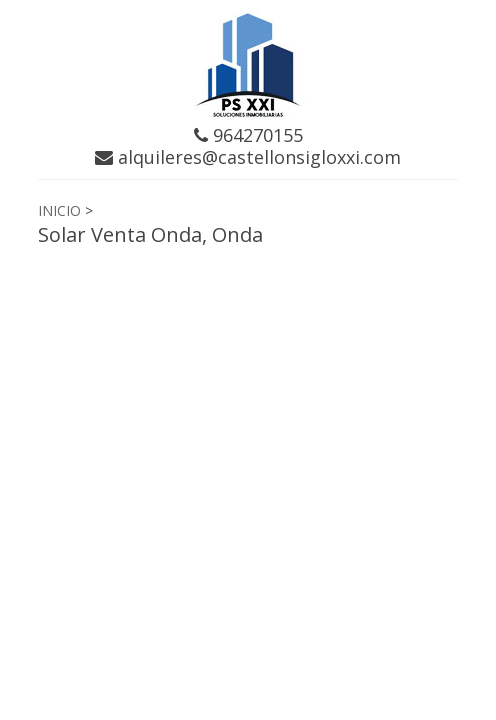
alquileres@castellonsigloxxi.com (248, 157)
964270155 (248, 135)
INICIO (59, 210)
